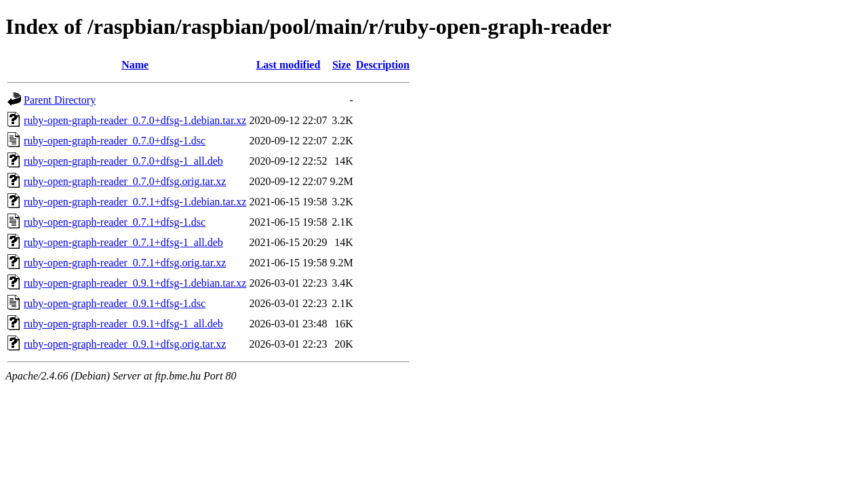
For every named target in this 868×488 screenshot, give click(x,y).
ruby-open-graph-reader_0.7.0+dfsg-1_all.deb (123, 161)
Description (383, 65)
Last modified (289, 65)
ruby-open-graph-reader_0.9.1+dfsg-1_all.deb (123, 324)
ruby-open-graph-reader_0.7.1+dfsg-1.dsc (115, 222)
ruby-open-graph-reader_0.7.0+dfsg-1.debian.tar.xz (135, 120)
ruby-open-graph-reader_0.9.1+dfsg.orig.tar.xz (125, 344)
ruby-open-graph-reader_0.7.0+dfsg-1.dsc (115, 141)
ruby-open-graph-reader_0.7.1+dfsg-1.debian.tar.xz (135, 202)
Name (135, 65)
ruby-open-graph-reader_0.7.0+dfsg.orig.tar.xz (125, 181)
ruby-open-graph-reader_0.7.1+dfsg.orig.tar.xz (125, 263)
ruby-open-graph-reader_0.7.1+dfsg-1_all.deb (123, 242)
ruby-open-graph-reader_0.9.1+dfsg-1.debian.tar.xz (135, 283)
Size (342, 65)
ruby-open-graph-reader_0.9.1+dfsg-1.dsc (115, 303)
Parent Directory (60, 100)
